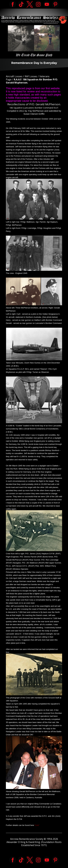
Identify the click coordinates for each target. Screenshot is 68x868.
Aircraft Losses (14, 76)
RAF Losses (31, 76)
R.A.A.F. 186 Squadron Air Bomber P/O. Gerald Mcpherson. (32, 81)
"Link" (37, 825)
